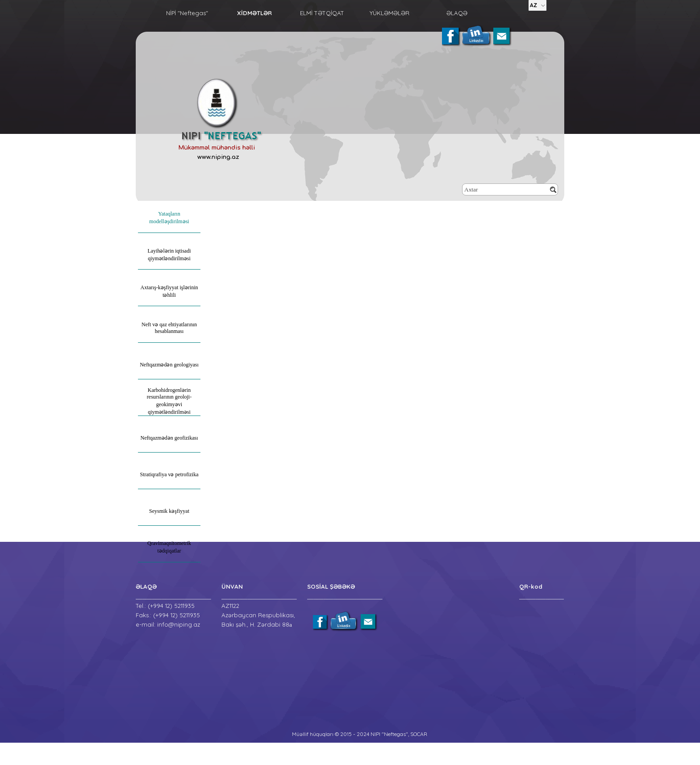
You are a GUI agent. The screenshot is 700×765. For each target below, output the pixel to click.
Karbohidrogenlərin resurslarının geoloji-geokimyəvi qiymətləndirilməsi (169, 401)
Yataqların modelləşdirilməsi (169, 218)
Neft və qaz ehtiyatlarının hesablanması (169, 328)
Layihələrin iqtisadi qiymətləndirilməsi (169, 255)
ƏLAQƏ (457, 13)
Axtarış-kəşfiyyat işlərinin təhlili (169, 291)
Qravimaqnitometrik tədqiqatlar (169, 547)
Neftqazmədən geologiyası (169, 365)
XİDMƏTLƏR (254, 13)
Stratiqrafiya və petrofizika (169, 474)
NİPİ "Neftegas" (187, 13)
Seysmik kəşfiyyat (169, 511)
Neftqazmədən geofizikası (169, 438)
